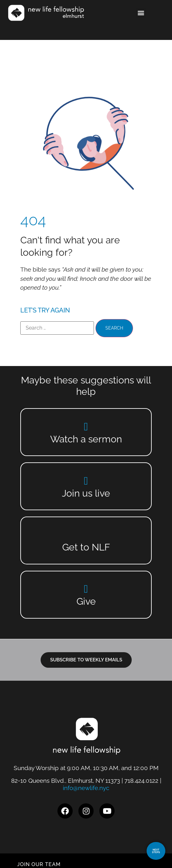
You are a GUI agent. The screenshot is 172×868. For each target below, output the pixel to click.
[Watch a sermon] (86, 426)
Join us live (86, 493)
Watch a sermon (86, 439)
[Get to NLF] (86, 534)
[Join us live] (86, 481)
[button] (141, 13)
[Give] (86, 589)
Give (86, 601)
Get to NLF (86, 547)
